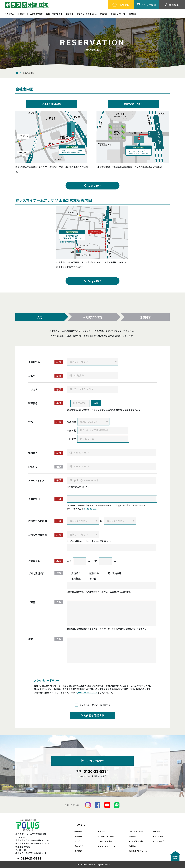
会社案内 (132, 846)
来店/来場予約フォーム (138, 851)
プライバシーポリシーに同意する (95, 705)
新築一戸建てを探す (54, 14)
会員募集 (132, 836)
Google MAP (92, 186)
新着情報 (104, 14)
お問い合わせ (158, 836)
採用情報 (133, 14)
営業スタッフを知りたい (87, 14)
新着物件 (70, 14)
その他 (93, 578)
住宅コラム (9, 14)
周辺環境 (76, 573)
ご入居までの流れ (105, 841)
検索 (96, 403)
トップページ (80, 825)
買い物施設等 (114, 573)
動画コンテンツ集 (118, 14)
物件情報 (78, 836)
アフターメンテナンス (107, 846)
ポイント (101, 832)
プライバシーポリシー (87, 693)
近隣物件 (94, 573)
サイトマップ (158, 841)
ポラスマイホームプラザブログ (30, 14)
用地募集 (156, 832)
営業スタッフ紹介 (136, 832)
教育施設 (76, 578)
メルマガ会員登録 (136, 841)
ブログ (77, 841)
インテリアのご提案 (106, 836)
